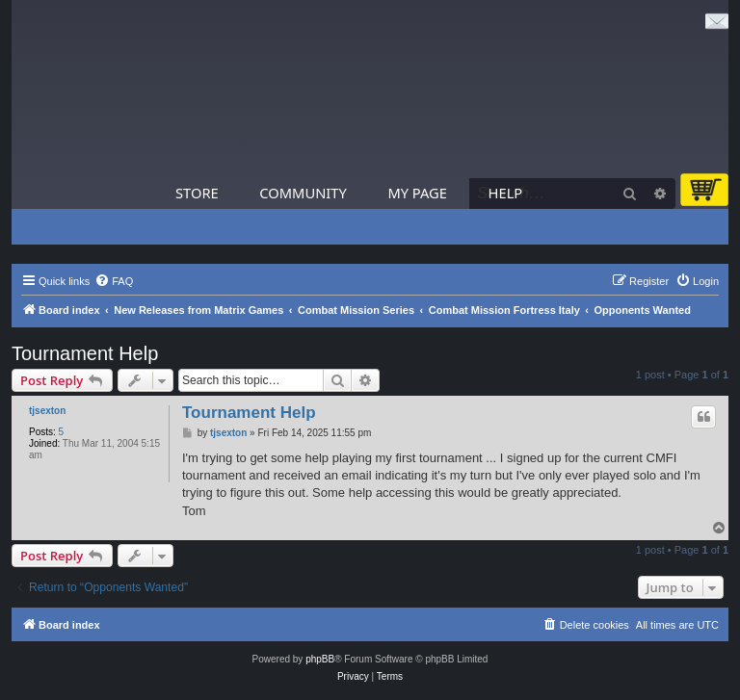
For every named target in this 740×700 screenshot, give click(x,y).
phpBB (320, 659)
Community (303, 193)
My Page (417, 193)
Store (197, 193)
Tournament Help (85, 353)
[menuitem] (114, 281)
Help (506, 193)
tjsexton (47, 411)
